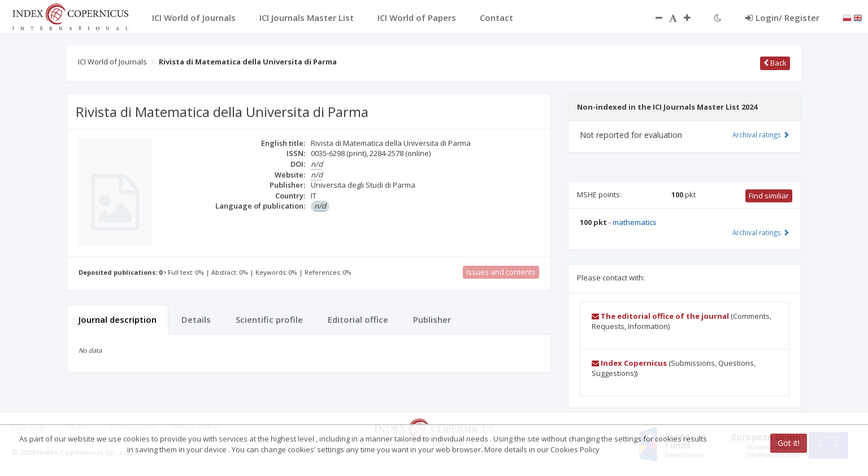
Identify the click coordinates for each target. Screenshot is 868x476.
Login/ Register (782, 18)
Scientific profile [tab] (269, 319)
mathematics (635, 222)
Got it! (789, 443)
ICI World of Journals (112, 62)
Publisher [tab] (432, 319)
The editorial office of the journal (660, 316)
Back (775, 63)
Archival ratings (761, 135)
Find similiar (769, 196)
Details (196, 319)
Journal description (118, 319)
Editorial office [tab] (358, 319)
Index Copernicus (629, 363)
